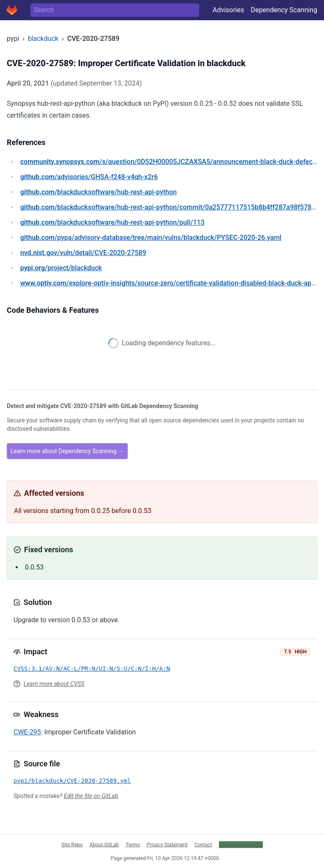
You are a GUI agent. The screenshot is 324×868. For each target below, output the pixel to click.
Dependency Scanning (284, 10)
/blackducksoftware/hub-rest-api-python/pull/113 (112, 222)
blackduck (43, 39)
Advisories (228, 10)
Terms (133, 844)
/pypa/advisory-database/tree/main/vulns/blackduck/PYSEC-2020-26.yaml (151, 238)
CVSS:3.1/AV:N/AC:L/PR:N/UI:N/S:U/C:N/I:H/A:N (92, 669)
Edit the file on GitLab (91, 796)
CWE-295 (27, 732)
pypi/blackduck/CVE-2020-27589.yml (72, 781)
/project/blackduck (61, 268)
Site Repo (72, 844)
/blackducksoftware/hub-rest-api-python (99, 192)
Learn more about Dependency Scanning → (67, 451)
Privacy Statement (167, 844)
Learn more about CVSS (54, 684)
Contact (203, 844)
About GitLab (104, 844)
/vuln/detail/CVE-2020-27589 (83, 253)
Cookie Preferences (241, 844)
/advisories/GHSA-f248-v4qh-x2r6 (89, 177)
